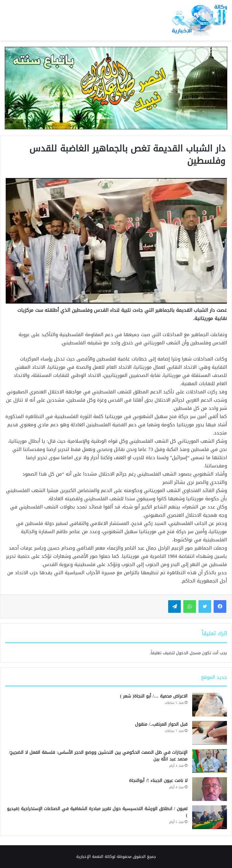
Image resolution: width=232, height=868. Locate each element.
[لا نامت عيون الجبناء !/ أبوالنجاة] (210, 789)
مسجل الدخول (188, 653)
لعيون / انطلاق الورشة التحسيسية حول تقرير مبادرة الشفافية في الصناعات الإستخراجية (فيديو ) (97, 812)
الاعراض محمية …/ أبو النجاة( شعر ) (154, 696)
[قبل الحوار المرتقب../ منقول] (210, 733)
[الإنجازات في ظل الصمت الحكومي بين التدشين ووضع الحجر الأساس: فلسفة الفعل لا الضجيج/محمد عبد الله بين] (210, 761)
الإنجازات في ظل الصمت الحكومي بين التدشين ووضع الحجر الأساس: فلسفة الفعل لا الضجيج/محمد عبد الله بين (98, 756)
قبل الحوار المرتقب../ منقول (161, 724)
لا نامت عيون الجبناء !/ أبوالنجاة (158, 781)
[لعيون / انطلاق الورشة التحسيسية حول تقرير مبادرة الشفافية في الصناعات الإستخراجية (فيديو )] (210, 817)
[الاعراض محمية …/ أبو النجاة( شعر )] (210, 705)
